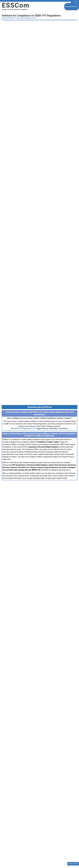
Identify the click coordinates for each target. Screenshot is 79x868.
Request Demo (73, 864)
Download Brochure (72, 7)
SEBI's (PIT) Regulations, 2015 (25, 428)
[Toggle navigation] (76, 3)
